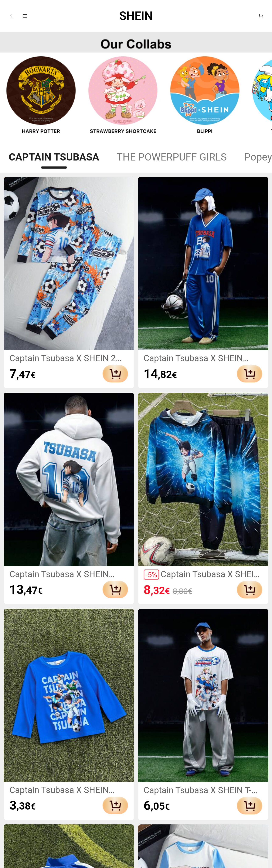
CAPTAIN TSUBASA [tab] (54, 157)
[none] (136, 43)
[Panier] (261, 16)
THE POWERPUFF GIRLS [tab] (172, 157)
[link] (41, 97)
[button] (11, 16)
